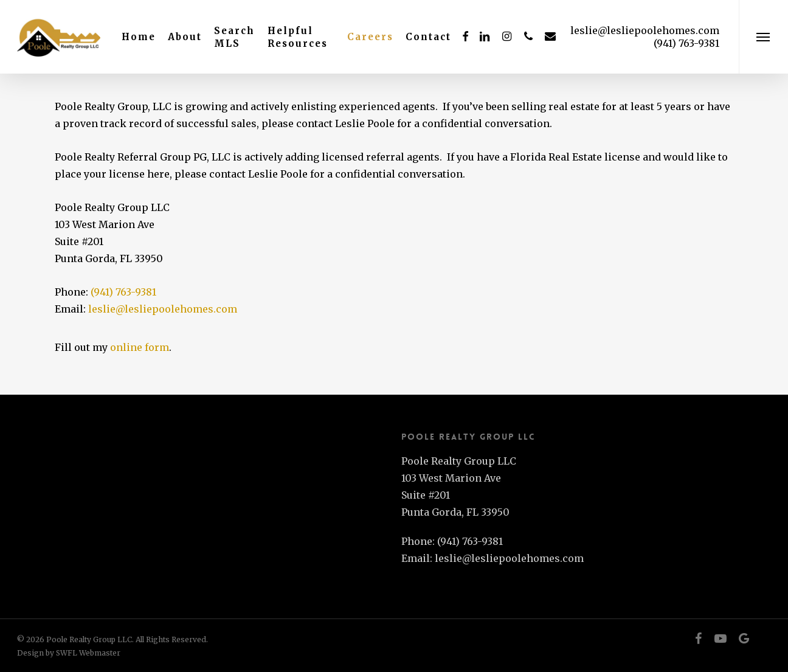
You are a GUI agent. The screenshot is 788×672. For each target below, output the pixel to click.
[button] (763, 37)
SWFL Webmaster (88, 653)
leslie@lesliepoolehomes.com (645, 30)
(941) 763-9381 (123, 292)
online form (140, 347)
